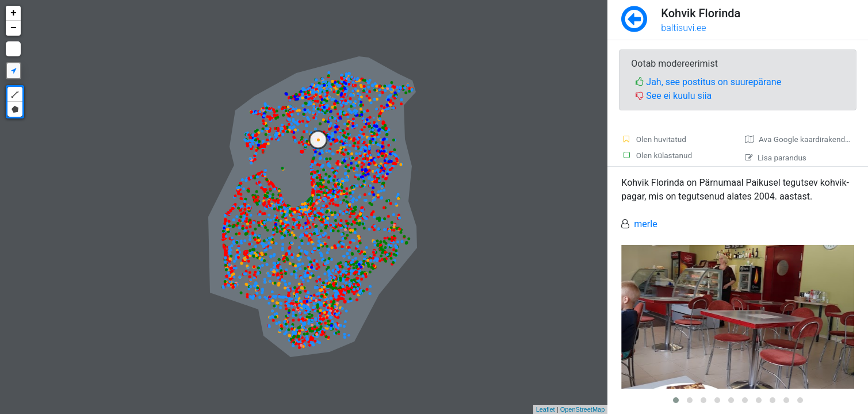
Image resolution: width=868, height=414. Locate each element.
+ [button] (14, 13)
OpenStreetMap (583, 409)
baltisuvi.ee (683, 28)
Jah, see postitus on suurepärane (708, 82)
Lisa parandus (776, 158)
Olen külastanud (657, 155)
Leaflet (546, 409)
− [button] (14, 28)
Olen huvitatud (654, 139)
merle (645, 224)
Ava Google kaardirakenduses (803, 139)
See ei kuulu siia (674, 96)
